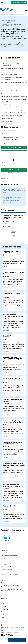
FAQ (2, 615)
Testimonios (5, 609)
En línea (6, 163)
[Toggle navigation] (26, 10)
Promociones (5, 553)
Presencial (7, 166)
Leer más (4, 47)
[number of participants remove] (14, 155)
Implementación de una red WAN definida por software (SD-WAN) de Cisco (13, 25)
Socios (3, 604)
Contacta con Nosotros (19, 3)
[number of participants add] (14, 160)
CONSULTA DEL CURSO (14, 147)
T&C (2, 617)
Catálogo (4, 550)
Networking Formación (11, 21)
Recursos (4, 558)
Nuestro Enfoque (7, 567)
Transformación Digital (9, 583)
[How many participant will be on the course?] (14, 158)
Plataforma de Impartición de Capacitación (11, 590)
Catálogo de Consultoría (9, 575)
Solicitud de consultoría (9, 572)
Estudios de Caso (7, 569)
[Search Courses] (13, 13)
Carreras (4, 612)
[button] (25, 226)
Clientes (4, 606)
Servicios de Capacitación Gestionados (10, 586)
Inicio (3, 21)
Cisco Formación (7, 23)
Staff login (14, 643)
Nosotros (4, 598)
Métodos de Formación (9, 556)
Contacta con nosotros (17, 640)
